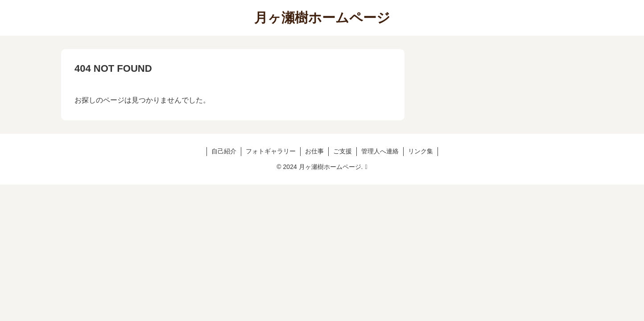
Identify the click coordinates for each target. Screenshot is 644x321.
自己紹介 (224, 151)
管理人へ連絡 (380, 151)
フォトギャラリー (271, 151)
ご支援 (343, 151)
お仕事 (314, 151)
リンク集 (421, 151)
